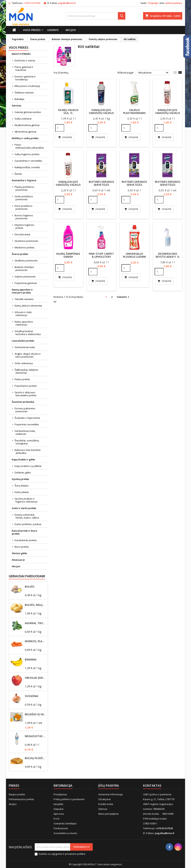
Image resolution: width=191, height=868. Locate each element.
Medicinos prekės (25, 247)
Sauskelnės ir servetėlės (28, 161)
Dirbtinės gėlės (23, 473)
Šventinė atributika (23, 402)
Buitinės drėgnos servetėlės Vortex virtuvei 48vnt (101, 186)
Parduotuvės (61, 828)
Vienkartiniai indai (25, 347)
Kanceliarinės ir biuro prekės (24, 532)
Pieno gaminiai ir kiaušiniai (24, 68)
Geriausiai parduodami (27, 576)
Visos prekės (32, 30)
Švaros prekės (20, 254)
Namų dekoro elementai (28, 306)
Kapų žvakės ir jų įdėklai (28, 466)
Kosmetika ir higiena (24, 180)
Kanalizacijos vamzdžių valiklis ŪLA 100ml (101, 113)
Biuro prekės (22, 547)
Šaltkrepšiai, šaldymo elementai (26, 371)
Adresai (103, 809)
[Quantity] (60, 128)
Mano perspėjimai (108, 814)
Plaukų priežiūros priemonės (24, 188)
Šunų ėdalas (22, 486)
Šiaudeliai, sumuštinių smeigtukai (27, 442)
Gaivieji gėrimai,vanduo (28, 112)
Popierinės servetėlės (27, 424)
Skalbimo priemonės (26, 260)
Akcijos (71, 30)
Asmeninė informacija (111, 794)
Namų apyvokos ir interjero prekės (22, 291)
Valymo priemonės (25, 277)
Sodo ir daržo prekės (24, 508)
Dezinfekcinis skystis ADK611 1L (167, 255)
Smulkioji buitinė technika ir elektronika (28, 333)
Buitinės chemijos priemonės (24, 269)
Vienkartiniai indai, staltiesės (25, 432)
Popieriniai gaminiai (26, 283)
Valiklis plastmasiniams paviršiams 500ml (134, 113)
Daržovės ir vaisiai (25, 60)
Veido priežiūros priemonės (24, 198)
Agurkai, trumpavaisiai (36, 623)
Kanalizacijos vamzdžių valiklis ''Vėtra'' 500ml (168, 113)
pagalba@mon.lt (67, 3)
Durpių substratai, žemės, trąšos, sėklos (27, 516)
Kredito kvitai (106, 804)
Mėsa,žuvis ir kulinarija (27, 86)
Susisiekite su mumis (65, 833)
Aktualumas (154, 73)
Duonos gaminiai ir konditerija (25, 78)
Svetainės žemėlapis (65, 823)
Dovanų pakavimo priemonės (25, 410)
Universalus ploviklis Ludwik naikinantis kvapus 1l (134, 258)
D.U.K (57, 819)
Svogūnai (32, 696)
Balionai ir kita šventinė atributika (28, 451)
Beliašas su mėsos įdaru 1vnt (36, 714)
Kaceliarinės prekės (26, 540)
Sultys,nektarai (23, 119)
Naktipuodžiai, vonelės (27, 167)
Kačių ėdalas (22, 492)
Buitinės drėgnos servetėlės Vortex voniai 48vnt (168, 186)
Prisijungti (153, 3)
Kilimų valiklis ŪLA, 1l (68, 111)
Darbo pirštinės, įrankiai (28, 524)
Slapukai (58, 809)
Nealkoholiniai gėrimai (27, 125)
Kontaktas (152, 786)
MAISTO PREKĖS (21, 54)
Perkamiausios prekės (21, 799)
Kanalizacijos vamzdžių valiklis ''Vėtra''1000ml (68, 185)
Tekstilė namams (24, 299)
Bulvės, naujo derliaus (36, 605)
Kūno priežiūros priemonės (24, 207)
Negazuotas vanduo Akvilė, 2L (36, 736)
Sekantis (123, 297)
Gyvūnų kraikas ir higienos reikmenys (26, 500)
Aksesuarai (18, 560)
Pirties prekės (22, 379)
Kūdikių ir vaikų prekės (25, 138)
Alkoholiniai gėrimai (25, 132)
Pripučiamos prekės (26, 386)
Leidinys (53, 30)
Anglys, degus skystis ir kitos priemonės (28, 355)
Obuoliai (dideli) (36, 678)
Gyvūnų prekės (20, 479)
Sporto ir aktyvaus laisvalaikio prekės (26, 394)
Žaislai (18, 174)
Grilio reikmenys (24, 363)
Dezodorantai (22, 234)
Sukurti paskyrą (174, 3)
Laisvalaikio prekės (23, 341)
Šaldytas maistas (24, 92)
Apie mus (59, 814)
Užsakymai (104, 799)
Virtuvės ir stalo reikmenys (23, 314)
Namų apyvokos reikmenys (24, 323)
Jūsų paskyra (109, 786)
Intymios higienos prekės (24, 226)
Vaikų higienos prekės (27, 154)
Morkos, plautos (36, 641)
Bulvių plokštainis (36, 758)
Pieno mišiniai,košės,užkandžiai (29, 146)
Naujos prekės (17, 794)
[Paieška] (95, 16)
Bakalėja (19, 99)
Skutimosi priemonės (26, 241)
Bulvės (30, 587)
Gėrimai (17, 106)
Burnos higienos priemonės (24, 217)
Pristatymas (60, 794)
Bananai (31, 660)
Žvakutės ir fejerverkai (27, 418)
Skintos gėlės (19, 553)
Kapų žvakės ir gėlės (23, 459)
